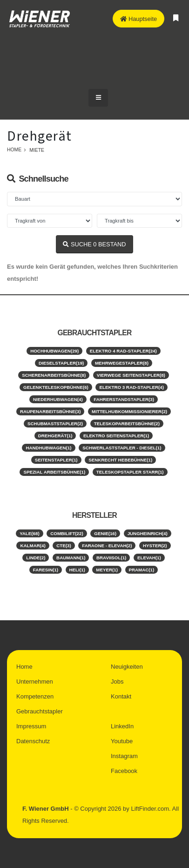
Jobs (117, 682)
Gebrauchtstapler (40, 711)
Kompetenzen (35, 696)
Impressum (31, 726)
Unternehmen (35, 682)
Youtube (122, 741)
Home (14, 150)
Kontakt (121, 696)
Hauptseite (138, 19)
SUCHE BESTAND (94, 244)
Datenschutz (33, 741)
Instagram (124, 756)
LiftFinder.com (150, 809)
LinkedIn (122, 726)
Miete (37, 150)
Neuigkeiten (127, 667)
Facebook (124, 771)
